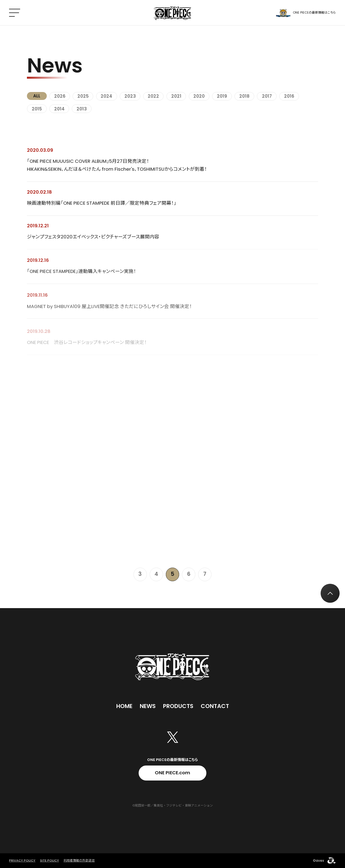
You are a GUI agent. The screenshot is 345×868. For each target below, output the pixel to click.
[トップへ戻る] (330, 593)
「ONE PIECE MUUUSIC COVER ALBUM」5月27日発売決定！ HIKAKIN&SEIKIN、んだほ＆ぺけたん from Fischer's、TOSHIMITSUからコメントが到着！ (117, 165)
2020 (199, 96)
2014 (59, 109)
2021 (176, 96)
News (148, 706)
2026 (60, 96)
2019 (222, 96)
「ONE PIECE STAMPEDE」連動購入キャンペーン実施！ (82, 273)
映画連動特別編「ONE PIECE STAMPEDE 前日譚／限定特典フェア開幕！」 (102, 203)
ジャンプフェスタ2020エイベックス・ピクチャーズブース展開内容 (93, 238)
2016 (289, 96)
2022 (153, 96)
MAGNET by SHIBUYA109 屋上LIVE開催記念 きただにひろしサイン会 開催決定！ (109, 310)
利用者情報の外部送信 (79, 860)
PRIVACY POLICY (22, 860)
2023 (130, 96)
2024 (106, 96)
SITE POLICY (49, 860)
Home (124, 706)
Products (178, 706)
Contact (215, 706)
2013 (82, 109)
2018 (244, 96)
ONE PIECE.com (172, 773)
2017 (267, 96)
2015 (37, 109)
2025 (83, 96)
